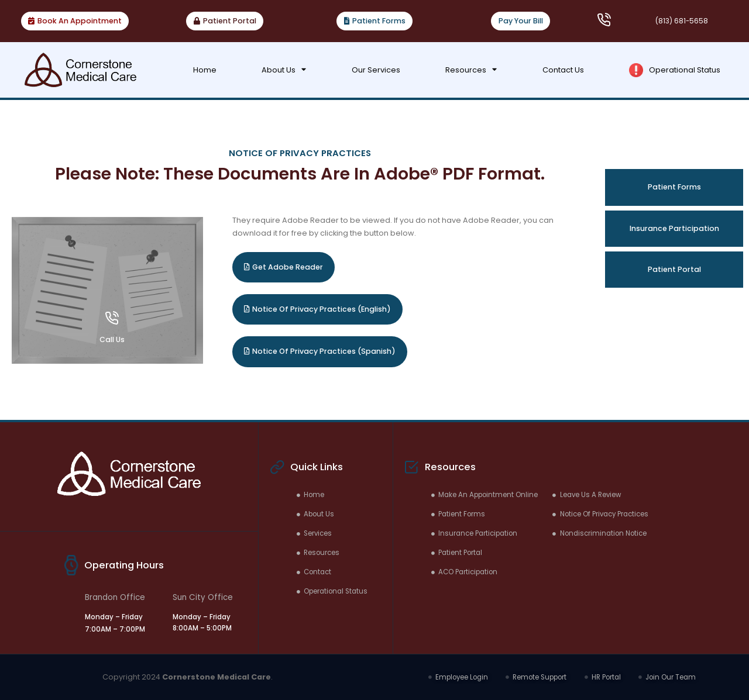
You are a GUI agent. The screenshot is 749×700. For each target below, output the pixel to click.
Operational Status (675, 70)
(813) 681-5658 (682, 21)
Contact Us (563, 70)
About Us (284, 70)
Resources (471, 70)
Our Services (376, 70)
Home (205, 70)
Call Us (112, 339)
